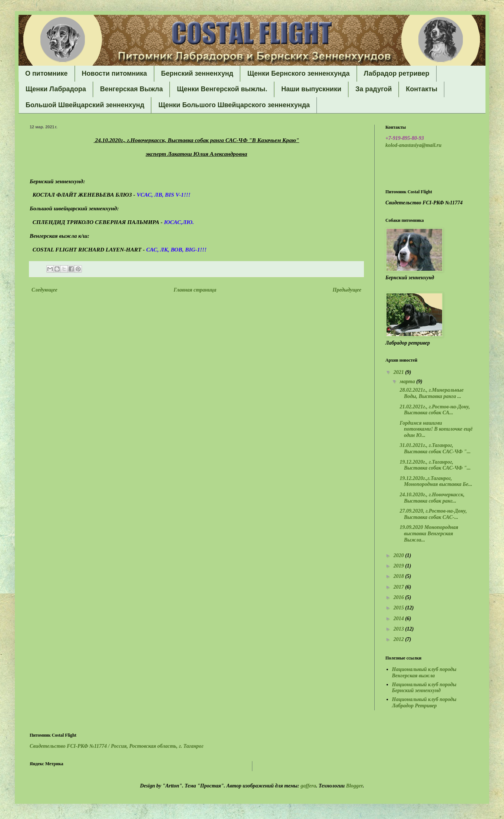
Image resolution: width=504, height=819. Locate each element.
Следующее (44, 290)
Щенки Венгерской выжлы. (222, 89)
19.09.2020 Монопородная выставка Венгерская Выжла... (428, 534)
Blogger (354, 786)
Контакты (422, 89)
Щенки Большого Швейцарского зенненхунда (234, 105)
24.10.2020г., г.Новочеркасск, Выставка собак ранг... (431, 498)
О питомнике (47, 73)
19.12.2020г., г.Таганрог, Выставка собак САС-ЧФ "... (435, 465)
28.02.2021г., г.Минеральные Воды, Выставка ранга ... (431, 393)
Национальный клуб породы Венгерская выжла (424, 672)
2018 (399, 576)
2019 (399, 566)
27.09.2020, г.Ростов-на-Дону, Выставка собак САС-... (433, 514)
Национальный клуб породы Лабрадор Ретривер (424, 703)
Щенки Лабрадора (56, 89)
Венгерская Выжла (132, 89)
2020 (399, 555)
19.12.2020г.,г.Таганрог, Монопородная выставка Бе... (435, 481)
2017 (399, 587)
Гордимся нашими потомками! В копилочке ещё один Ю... (435, 429)
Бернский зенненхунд (197, 73)
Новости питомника (115, 73)
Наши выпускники (311, 89)
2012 (399, 639)
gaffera (308, 786)
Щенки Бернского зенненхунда (298, 73)
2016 (399, 597)
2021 (399, 372)
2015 (399, 608)
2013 (399, 629)
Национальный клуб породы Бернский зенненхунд (424, 688)
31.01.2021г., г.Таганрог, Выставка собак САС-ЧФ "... (435, 448)
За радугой (374, 89)
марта (408, 381)
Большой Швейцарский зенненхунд (85, 105)
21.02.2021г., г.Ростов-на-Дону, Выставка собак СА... (434, 410)
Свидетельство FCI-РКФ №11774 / (117, 746)
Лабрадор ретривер (397, 73)
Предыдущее (347, 290)
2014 (399, 619)
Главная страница (195, 290)
